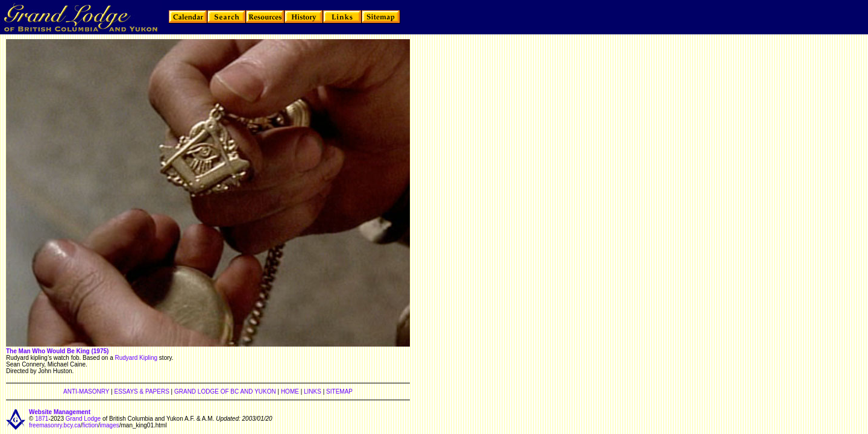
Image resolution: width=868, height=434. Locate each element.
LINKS (313, 392)
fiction (90, 425)
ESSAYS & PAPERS (141, 392)
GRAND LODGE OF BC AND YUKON (225, 392)
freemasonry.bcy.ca (55, 425)
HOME (290, 392)
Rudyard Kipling (136, 358)
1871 (42, 419)
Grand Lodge (83, 419)
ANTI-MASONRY (86, 392)
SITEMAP (339, 392)
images (109, 425)
